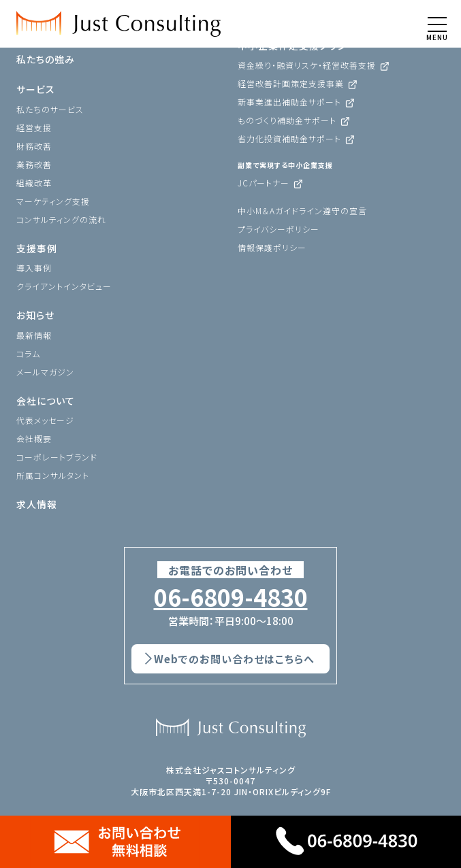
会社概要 (34, 438)
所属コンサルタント (53, 475)
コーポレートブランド (57, 457)
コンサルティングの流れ (61, 219)
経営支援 (34, 128)
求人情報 (37, 504)
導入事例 (34, 268)
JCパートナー (264, 183)
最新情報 (34, 335)
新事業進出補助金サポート (289, 102)
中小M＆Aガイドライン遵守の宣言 (302, 211)
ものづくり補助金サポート (287, 120)
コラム (28, 353)
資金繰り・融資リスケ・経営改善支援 (307, 65)
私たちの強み (46, 59)
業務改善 (34, 164)
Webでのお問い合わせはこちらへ (234, 659)
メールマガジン (45, 372)
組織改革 (34, 183)
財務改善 (34, 146)
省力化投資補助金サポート (289, 138)
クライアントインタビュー (64, 286)
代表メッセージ (45, 420)
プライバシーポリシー (279, 229)
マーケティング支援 (53, 201)
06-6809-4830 (231, 597)
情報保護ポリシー (272, 247)
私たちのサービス (50, 109)
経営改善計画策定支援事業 (291, 83)
